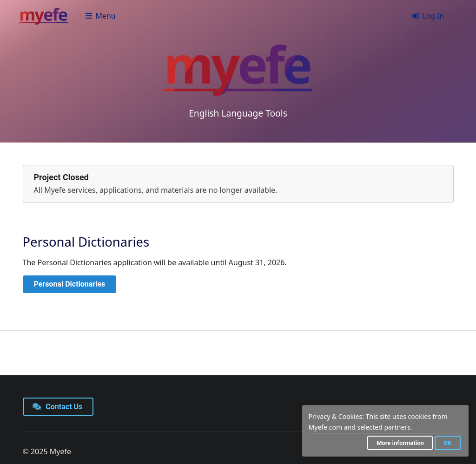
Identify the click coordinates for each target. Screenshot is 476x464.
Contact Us (58, 407)
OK (447, 443)
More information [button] (400, 443)
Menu (100, 16)
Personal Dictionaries (70, 284)
